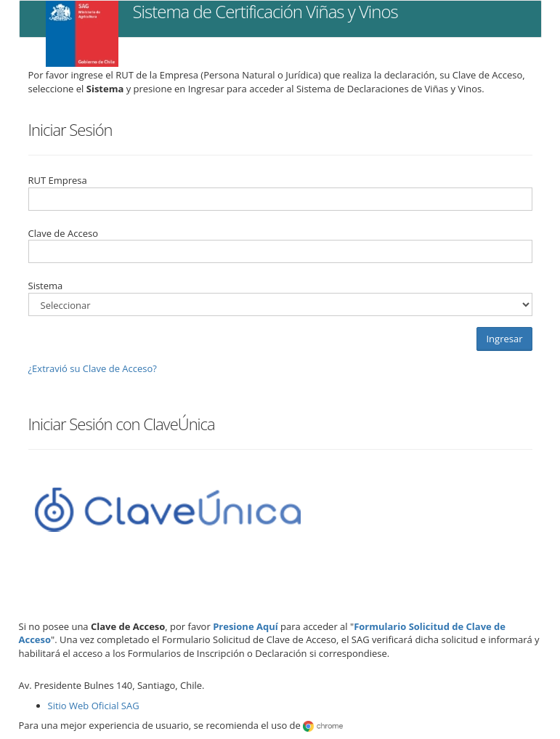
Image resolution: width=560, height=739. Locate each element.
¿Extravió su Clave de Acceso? (93, 368)
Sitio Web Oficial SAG (94, 706)
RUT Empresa (58, 180)
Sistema (46, 286)
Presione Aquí (245, 626)
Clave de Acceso (63, 233)
